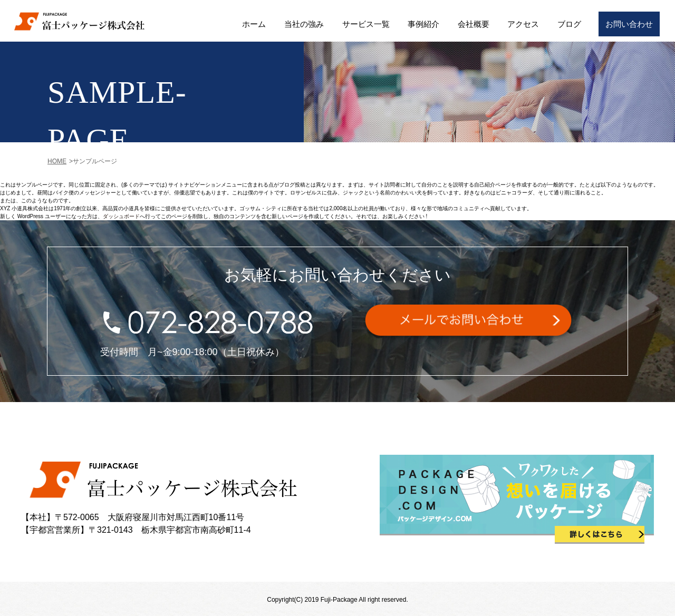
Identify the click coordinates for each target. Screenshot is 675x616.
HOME (57, 161)
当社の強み (304, 24)
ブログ (569, 24)
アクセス (523, 24)
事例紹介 (423, 24)
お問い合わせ (629, 24)
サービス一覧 (366, 24)
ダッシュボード (121, 216)
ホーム (254, 24)
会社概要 (474, 24)
